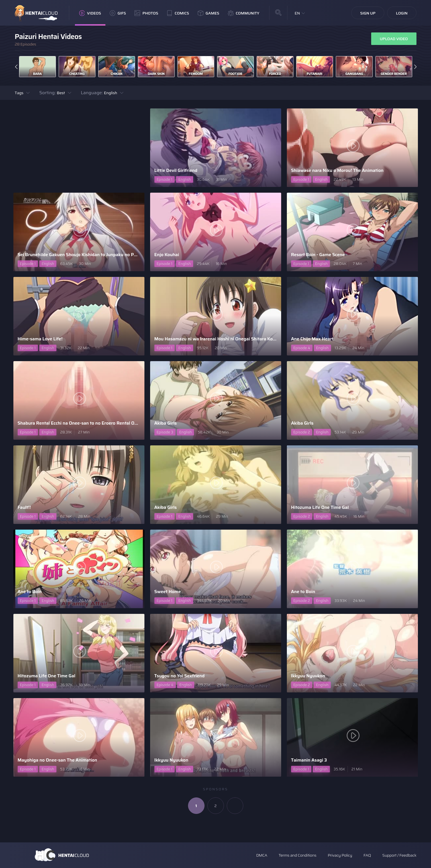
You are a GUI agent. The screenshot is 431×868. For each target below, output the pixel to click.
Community (244, 13)
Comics (178, 13)
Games (209, 13)
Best (61, 93)
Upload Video (394, 39)
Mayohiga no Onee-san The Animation (58, 760)
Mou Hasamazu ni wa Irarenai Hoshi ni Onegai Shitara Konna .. (216, 339)
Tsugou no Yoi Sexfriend (180, 676)
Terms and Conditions (297, 855)
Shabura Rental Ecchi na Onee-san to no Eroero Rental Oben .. (79, 423)
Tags (19, 93)
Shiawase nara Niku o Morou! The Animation (337, 170)
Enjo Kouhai (167, 255)
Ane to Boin (30, 592)
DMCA (262, 855)
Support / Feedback (399, 855)
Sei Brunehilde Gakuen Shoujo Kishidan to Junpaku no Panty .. (79, 255)
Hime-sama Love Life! (40, 339)
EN (297, 13)
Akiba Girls (166, 423)
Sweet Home (168, 592)
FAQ (367, 855)
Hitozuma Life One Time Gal (320, 507)
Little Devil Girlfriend (176, 170)
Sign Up (368, 13)
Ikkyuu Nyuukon (308, 676)
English (111, 93)
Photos (146, 13)
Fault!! (24, 507)
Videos (90, 13)
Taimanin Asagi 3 (309, 760)
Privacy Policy (340, 855)
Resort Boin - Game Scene (318, 255)
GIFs (118, 13)
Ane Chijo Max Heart (312, 339)
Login (402, 13)
